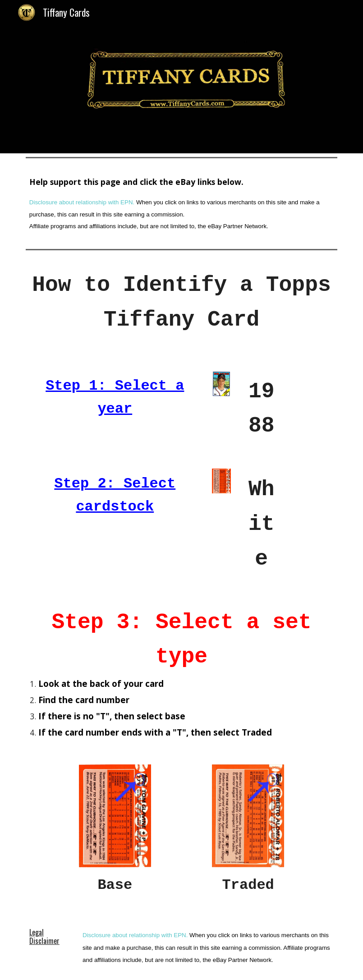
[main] (181, 203)
